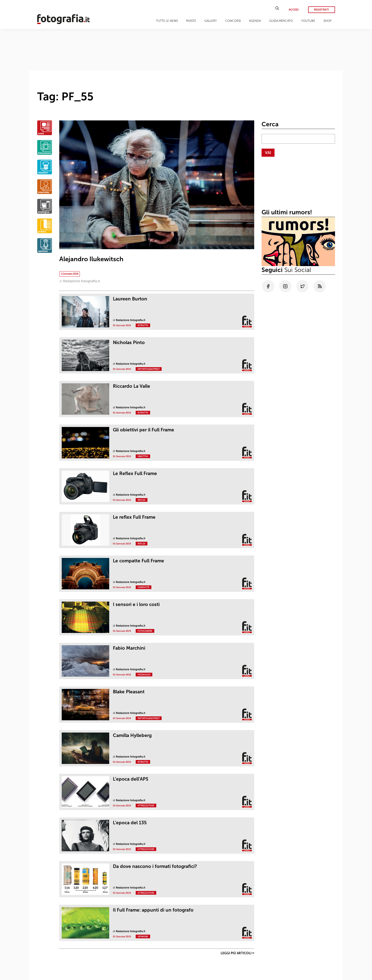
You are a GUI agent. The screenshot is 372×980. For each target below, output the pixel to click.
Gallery (211, 21)
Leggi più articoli (237, 953)
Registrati (321, 10)
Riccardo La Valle (132, 386)
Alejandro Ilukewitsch (91, 259)
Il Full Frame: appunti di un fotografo (153, 910)
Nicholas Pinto (129, 342)
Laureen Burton (130, 299)
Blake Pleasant (129, 692)
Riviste (191, 21)
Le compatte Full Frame (138, 561)
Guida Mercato (281, 21)
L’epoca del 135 (130, 823)
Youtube (308, 21)
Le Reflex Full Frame (135, 473)
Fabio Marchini (129, 648)
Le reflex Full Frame (134, 517)
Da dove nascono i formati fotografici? (155, 866)
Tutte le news (167, 21)
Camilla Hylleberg (132, 735)
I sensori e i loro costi (136, 604)
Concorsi (233, 21)
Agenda (255, 21)
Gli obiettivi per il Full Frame (144, 430)
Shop (327, 21)
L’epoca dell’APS (131, 779)
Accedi (294, 10)
